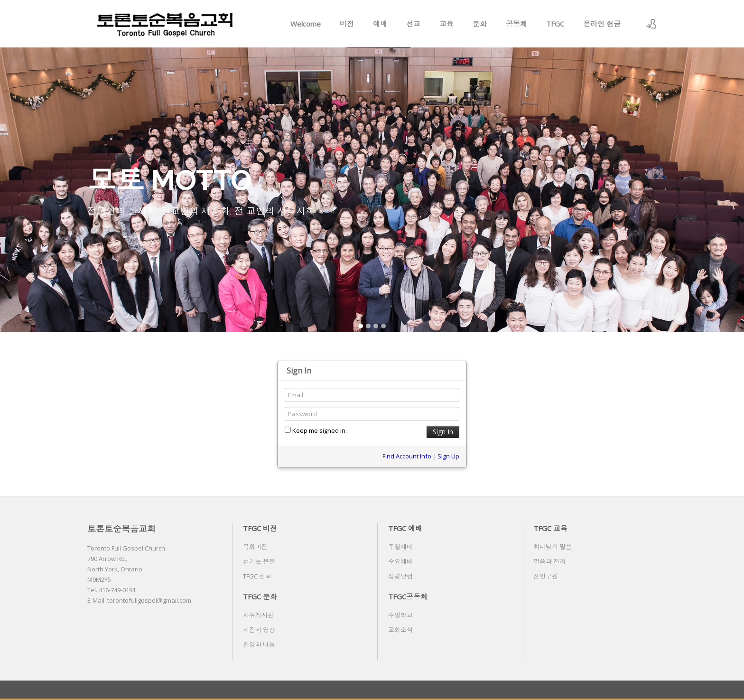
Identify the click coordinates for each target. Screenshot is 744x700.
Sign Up (448, 456)
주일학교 (400, 615)
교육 (446, 24)
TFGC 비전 (260, 528)
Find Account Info (407, 456)
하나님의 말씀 (553, 547)
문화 (480, 24)
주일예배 (400, 547)
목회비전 (255, 547)
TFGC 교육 (550, 528)
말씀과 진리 (549, 561)
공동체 (516, 24)
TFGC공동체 (408, 597)
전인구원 (546, 576)
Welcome (306, 24)
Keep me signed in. (316, 430)
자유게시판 (258, 615)
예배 (380, 24)
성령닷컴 (400, 576)
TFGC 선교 (257, 576)
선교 (413, 24)
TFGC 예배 (405, 528)
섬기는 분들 (259, 561)
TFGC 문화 (260, 597)
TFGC (555, 24)
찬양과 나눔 (259, 644)
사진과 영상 (259, 630)
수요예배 (400, 561)
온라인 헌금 (602, 24)
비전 (347, 24)
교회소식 (400, 630)
